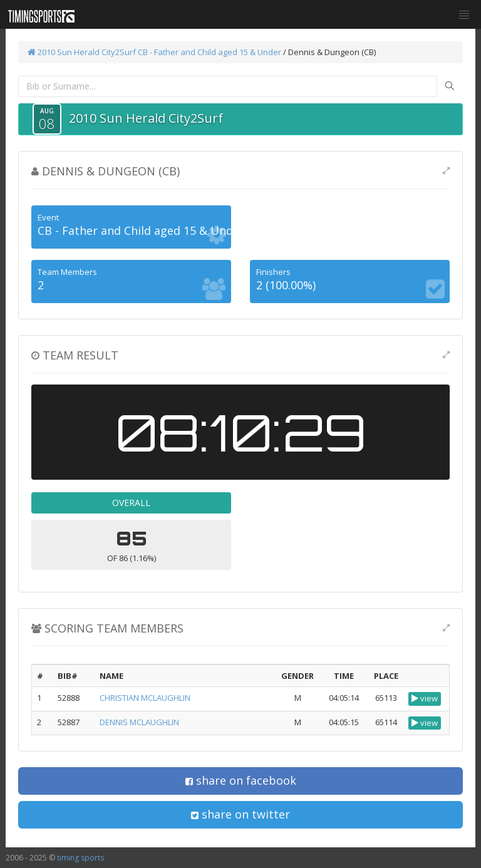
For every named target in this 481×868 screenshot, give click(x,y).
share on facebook (241, 780)
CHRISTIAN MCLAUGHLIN (145, 698)
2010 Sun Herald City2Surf (82, 52)
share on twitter (240, 814)
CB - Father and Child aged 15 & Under (210, 52)
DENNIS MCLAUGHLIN (139, 722)
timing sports (80, 858)
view (425, 698)
